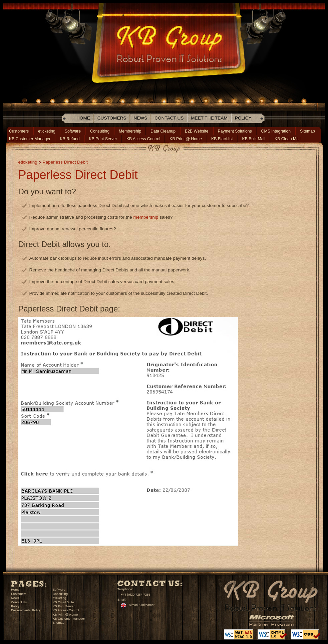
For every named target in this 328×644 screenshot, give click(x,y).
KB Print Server (103, 139)
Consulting (100, 131)
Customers (112, 118)
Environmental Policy (26, 610)
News (140, 118)
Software (73, 131)
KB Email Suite (63, 602)
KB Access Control (143, 139)
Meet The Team (209, 118)
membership (146, 217)
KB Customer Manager (30, 139)
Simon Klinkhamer (142, 605)
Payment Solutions (235, 131)
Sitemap (307, 131)
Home (83, 118)
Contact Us (169, 118)
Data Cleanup (163, 131)
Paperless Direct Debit (65, 162)
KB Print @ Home (186, 139)
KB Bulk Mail (254, 139)
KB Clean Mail (288, 139)
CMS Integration (276, 131)
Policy (243, 118)
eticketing (47, 131)
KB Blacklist (222, 139)
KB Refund (70, 139)
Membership (130, 131)
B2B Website (197, 131)
